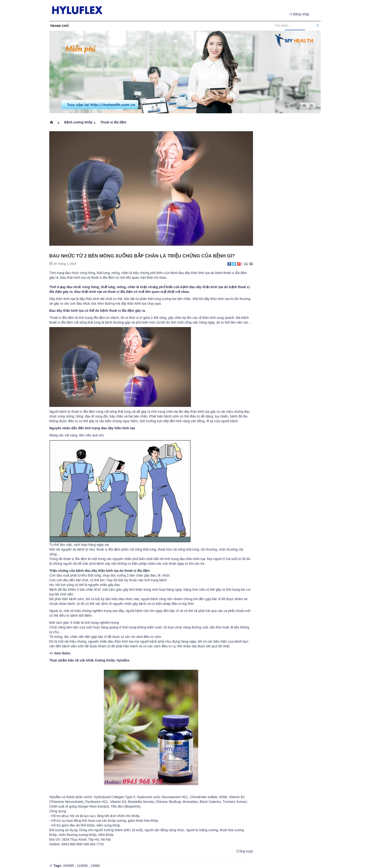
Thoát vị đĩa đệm (113, 122)
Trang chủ (53, 123)
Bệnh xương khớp (78, 122)
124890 (82, 866)
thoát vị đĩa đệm (120, 292)
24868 (95, 866)
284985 (69, 866)
